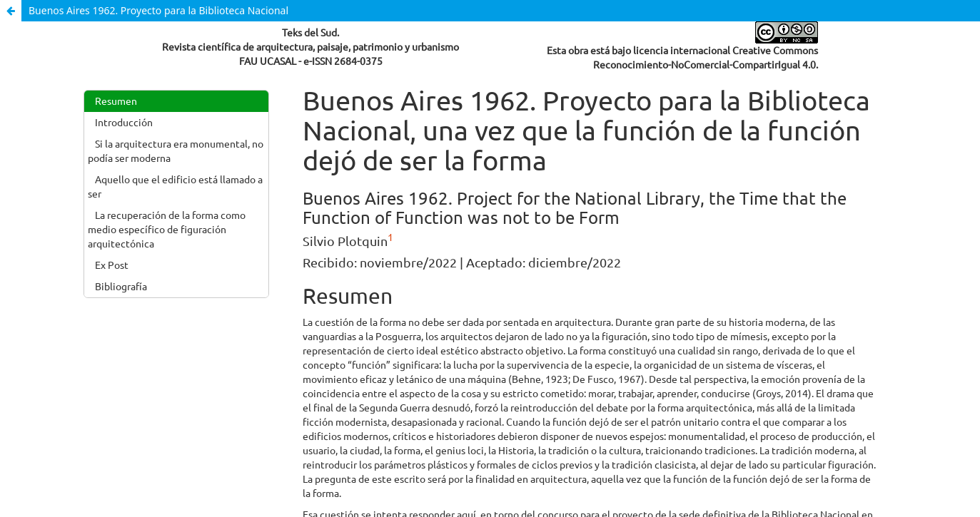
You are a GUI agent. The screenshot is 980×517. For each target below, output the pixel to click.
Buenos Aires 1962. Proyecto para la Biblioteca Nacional (158, 10)
